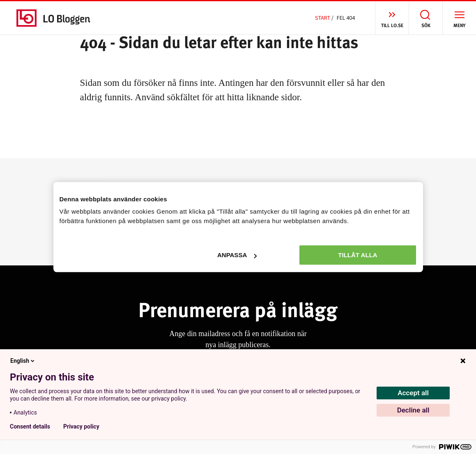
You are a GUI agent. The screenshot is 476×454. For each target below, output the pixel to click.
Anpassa (237, 255)
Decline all (413, 410)
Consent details (30, 426)
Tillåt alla (358, 255)
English (23, 361)
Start (323, 18)
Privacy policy (81, 426)
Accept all (413, 393)
